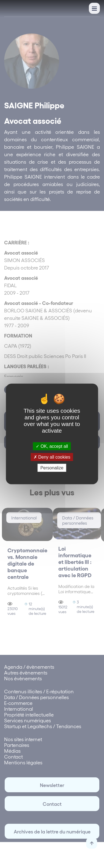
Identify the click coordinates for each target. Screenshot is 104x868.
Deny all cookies (52, 457)
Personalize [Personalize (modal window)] (52, 468)
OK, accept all (52, 446)
